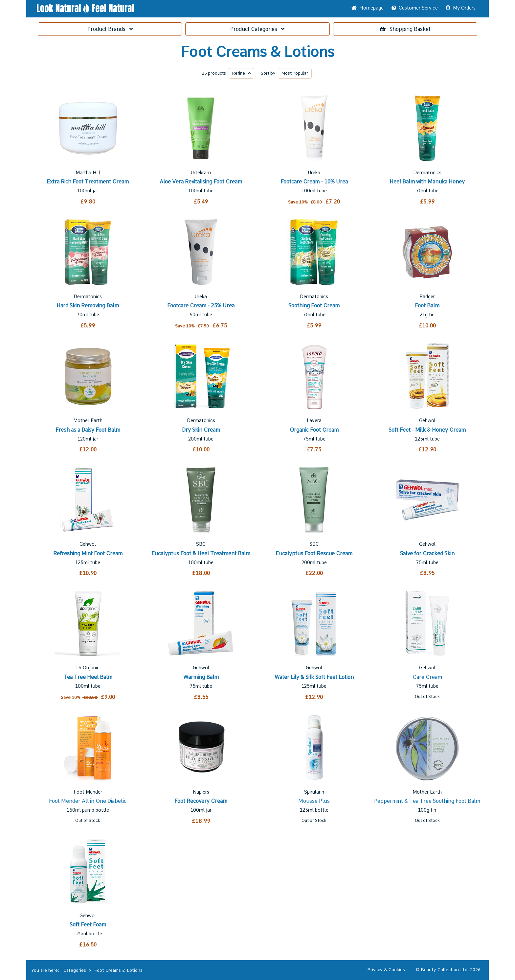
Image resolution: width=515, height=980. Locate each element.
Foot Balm (427, 306)
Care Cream (427, 677)
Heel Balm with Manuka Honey (427, 182)
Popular (295, 73)
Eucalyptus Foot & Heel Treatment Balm (201, 553)
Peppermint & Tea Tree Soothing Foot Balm (427, 801)
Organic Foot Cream (314, 430)
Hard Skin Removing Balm (88, 306)
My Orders (461, 8)
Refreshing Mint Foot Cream (88, 553)
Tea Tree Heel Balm (88, 677)
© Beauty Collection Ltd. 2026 (448, 969)
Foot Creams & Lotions (257, 52)
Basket (405, 29)
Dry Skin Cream (201, 430)
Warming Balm (201, 677)
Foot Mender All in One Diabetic (88, 801)
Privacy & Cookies (386, 969)
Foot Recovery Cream (201, 801)
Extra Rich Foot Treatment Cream (88, 182)
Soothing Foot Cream (314, 306)
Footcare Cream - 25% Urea (201, 306)
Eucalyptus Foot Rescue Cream (314, 553)
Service (415, 8)
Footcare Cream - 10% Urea (314, 182)
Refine (241, 73)
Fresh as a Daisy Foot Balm (88, 430)
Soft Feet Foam (88, 925)
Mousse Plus (314, 801)
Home (368, 8)
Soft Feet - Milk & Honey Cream (427, 430)
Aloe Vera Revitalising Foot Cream (201, 182)
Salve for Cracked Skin (427, 553)
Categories (257, 29)
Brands (110, 29)
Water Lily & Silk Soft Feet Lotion (314, 677)
